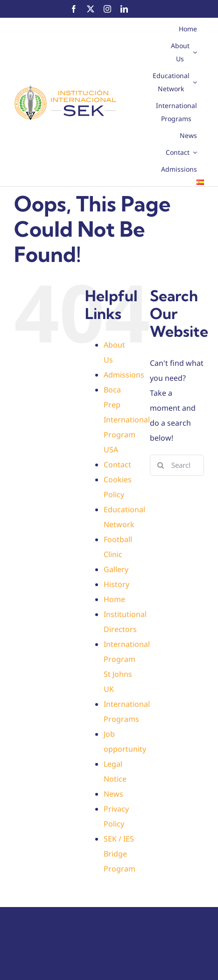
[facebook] (74, 9)
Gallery (116, 569)
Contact (117, 465)
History (116, 584)
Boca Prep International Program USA (127, 420)
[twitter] (91, 9)
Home (114, 599)
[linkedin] (124, 9)
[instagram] (107, 9)
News (113, 794)
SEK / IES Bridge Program (120, 854)
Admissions (124, 375)
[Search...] (177, 465)
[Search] (160, 465)
